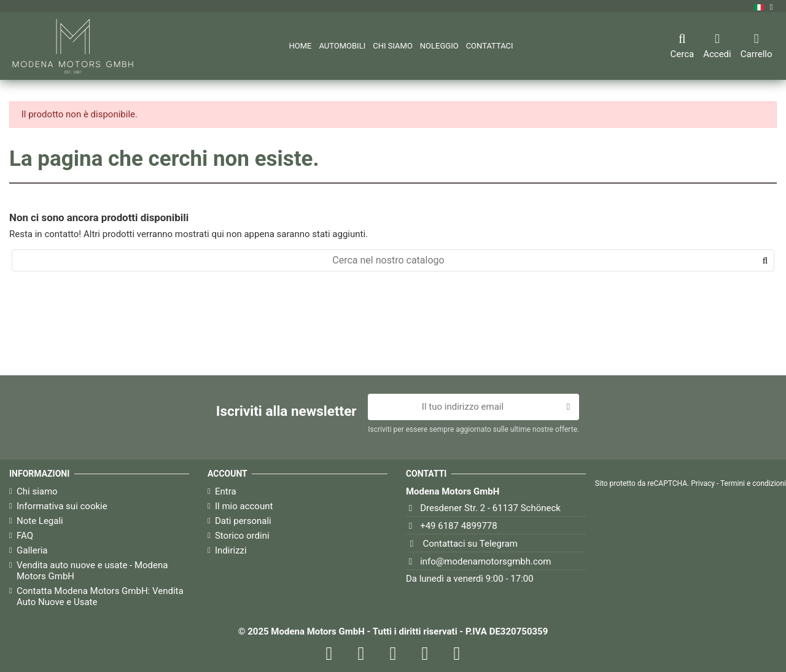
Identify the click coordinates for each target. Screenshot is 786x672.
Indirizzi (231, 550)
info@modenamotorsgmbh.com (485, 561)
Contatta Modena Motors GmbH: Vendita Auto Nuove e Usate (100, 596)
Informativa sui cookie (62, 506)
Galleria (32, 550)
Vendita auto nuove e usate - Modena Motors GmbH (92, 571)
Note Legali (40, 521)
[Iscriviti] (568, 407)
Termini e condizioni (753, 483)
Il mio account (244, 506)
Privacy (703, 483)
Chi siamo (37, 491)
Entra (226, 491)
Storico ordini (242, 536)
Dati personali (243, 521)
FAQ (25, 536)
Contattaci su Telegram (470, 544)
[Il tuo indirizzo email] (462, 407)
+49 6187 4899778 (459, 526)
